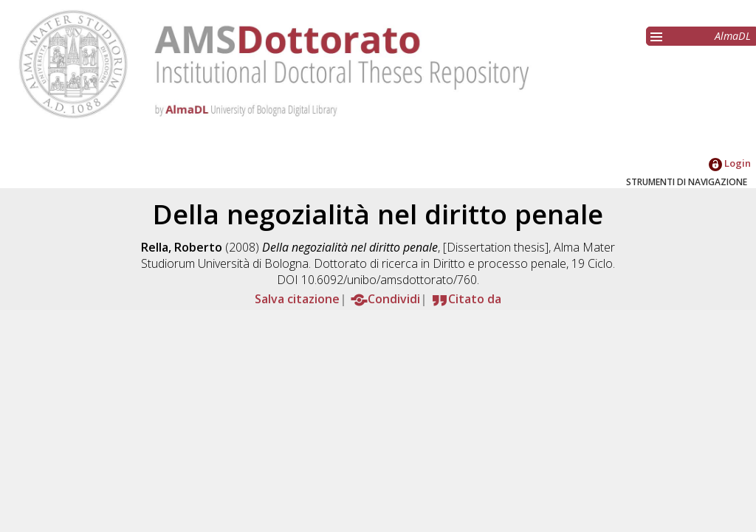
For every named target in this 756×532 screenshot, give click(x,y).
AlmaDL (733, 36)
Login (730, 163)
